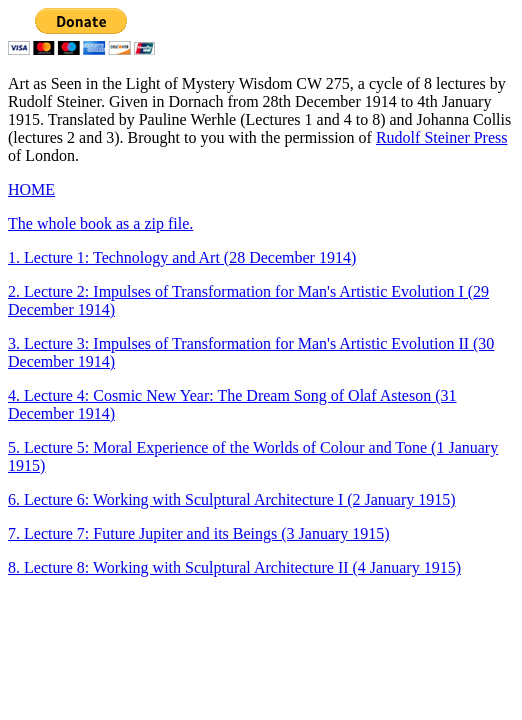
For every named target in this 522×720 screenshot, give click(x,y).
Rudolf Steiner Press (442, 137)
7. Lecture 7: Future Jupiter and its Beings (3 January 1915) (199, 533)
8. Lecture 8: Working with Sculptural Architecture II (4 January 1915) (234, 567)
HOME (31, 189)
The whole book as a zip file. (100, 223)
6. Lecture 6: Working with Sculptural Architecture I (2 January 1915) (232, 499)
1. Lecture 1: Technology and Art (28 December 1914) (182, 257)
